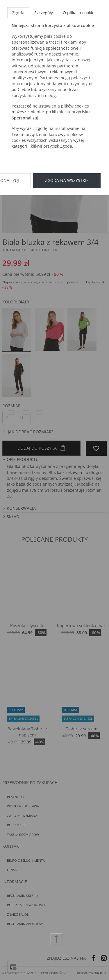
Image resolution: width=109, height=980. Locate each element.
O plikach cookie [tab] (79, 13)
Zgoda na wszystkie (67, 180)
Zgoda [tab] (18, 13)
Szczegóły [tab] (44, 13)
